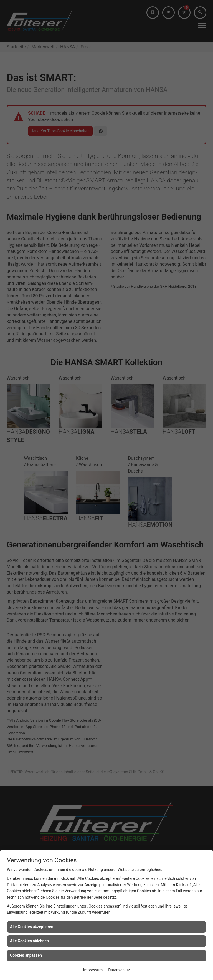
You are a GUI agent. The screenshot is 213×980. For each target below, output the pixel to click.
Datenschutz (119, 970)
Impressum (93, 970)
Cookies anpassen (26, 955)
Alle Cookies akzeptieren (32, 927)
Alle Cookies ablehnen (29, 941)
